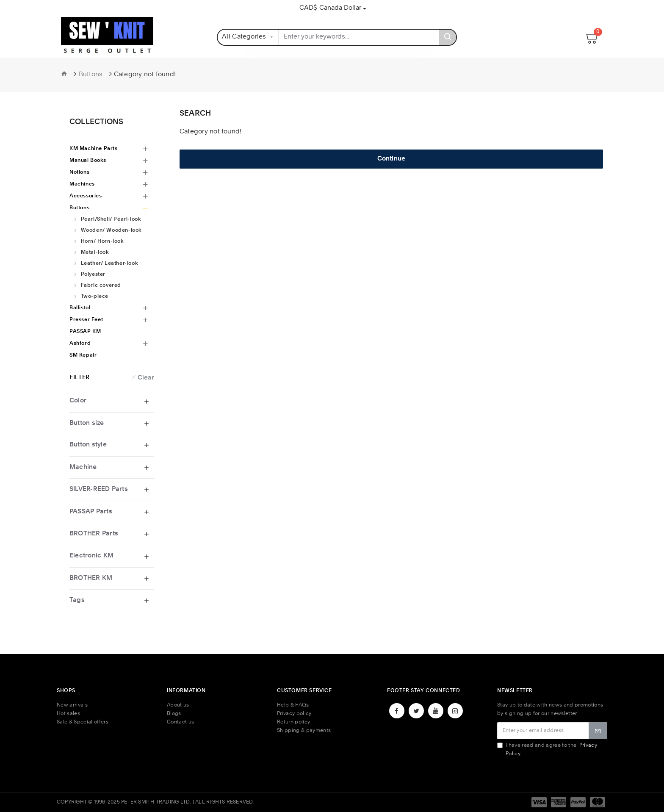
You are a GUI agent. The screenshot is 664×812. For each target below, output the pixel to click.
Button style (88, 445)
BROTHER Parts (94, 534)
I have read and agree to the (547, 750)
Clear (146, 378)
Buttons (91, 75)
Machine (83, 467)
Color (78, 401)
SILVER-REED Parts (99, 489)
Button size (87, 423)
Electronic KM (91, 556)
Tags (77, 600)
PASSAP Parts (91, 512)
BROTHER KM (91, 578)
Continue (391, 159)
